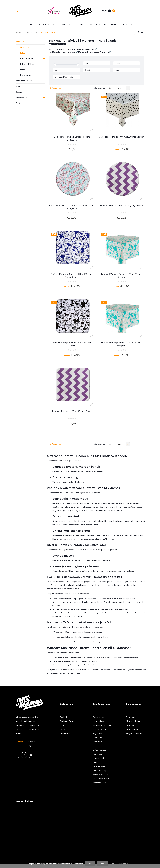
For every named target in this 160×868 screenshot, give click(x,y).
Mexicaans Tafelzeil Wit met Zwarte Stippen (121, 139)
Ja (90, 864)
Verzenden (98, 758)
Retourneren (98, 721)
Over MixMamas (100, 733)
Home (30, 25)
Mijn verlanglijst (133, 733)
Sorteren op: (100, 89)
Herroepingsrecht (101, 725)
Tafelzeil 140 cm (27, 65)
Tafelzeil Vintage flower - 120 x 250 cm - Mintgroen (121, 347)
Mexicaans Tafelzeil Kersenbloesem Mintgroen (72, 139)
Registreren (131, 721)
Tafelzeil (43, 25)
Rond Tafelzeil (26, 59)
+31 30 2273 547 (31, 746)
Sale (82, 25)
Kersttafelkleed (99, 786)
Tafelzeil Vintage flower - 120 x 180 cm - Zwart (72, 347)
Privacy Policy (99, 749)
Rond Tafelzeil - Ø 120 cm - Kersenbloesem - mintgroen (72, 208)
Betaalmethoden (100, 754)
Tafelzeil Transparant (25, 73)
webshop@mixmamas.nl (32, 750)
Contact (128, 25)
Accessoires (111, 25)
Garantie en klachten (102, 729)
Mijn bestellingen (133, 725)
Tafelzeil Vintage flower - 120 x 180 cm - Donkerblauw (72, 277)
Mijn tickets (131, 729)
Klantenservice (99, 762)
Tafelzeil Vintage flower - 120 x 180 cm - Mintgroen (121, 277)
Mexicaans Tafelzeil (47, 33)
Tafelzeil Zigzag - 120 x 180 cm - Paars (72, 414)
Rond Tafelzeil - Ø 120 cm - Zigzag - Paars (121, 206)
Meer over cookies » (120, 864)
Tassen (95, 25)
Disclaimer (98, 745)
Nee (102, 864)
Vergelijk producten (134, 737)
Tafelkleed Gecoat (64, 25)
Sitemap (97, 766)
